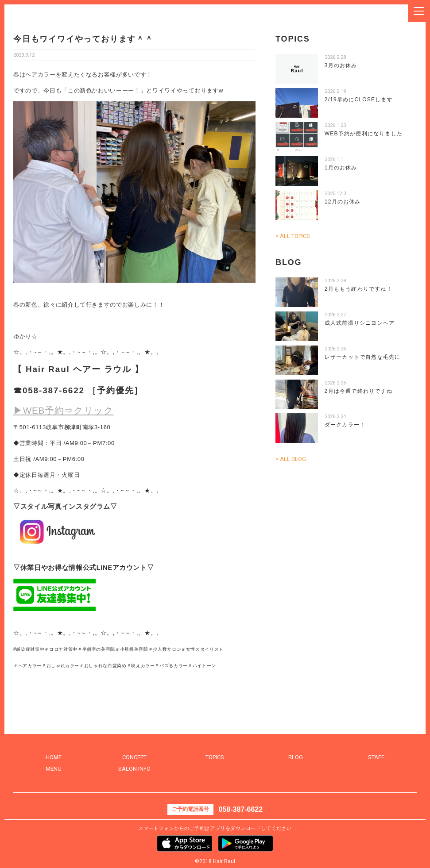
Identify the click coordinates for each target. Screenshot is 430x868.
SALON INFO (134, 769)
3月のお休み (341, 65)
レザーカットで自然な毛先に (363, 357)
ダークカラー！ (345, 425)
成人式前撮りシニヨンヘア (360, 323)
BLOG (296, 757)
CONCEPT (134, 757)
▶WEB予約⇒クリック (64, 410)
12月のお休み (343, 202)
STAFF (376, 757)
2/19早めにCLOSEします (359, 100)
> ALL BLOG (291, 459)
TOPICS (215, 757)
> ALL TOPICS (293, 236)
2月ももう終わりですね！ (358, 289)
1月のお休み (341, 168)
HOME (54, 757)
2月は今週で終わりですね (358, 391)
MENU (54, 769)
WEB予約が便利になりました (364, 134)
